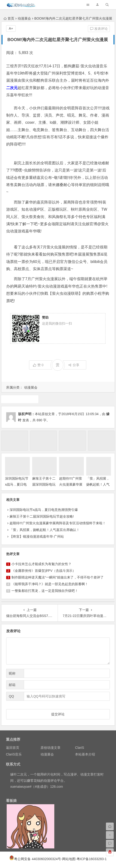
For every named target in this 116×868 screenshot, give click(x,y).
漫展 (20, 399)
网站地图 (69, 859)
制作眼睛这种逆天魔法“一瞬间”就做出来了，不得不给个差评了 (58, 577)
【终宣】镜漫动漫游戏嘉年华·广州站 (37, 536)
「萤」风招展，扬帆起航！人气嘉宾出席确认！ (98, 484)
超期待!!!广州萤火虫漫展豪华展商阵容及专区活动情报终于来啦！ (58, 523)
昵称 (12, 673)
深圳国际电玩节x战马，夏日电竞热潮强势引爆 (17, 484)
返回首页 (13, 748)
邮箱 (12, 685)
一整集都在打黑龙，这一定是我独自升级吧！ (45, 591)
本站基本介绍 (85, 754)
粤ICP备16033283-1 (92, 859)
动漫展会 (24, 18)
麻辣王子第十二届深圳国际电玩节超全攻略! (44, 484)
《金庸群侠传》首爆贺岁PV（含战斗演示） (44, 571)
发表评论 (99, 29)
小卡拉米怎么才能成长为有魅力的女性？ (41, 564)
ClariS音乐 (14, 754)
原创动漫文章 (50, 748)
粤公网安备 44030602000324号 (38, 859)
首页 (9, 18)
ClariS (80, 748)
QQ (11, 696)
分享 (74, 365)
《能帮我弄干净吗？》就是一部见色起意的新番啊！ (50, 584)
